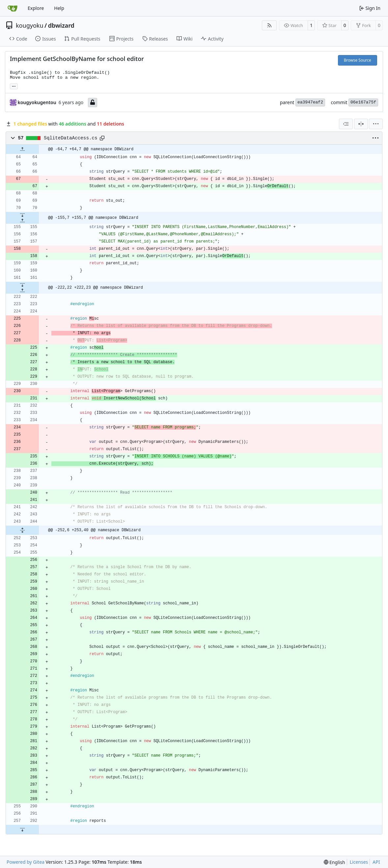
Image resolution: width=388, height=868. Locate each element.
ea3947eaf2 (310, 102)
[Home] (13, 8)
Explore (36, 8)
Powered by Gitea (26, 862)
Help (59, 8)
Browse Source (358, 60)
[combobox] (346, 124)
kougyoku (30, 25)
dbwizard (61, 25)
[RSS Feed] (269, 25)
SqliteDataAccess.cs (70, 138)
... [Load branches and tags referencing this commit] (14, 86)
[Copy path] (102, 138)
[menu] (376, 124)
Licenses (359, 862)
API (376, 862)
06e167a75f (363, 102)
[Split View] (361, 124)
